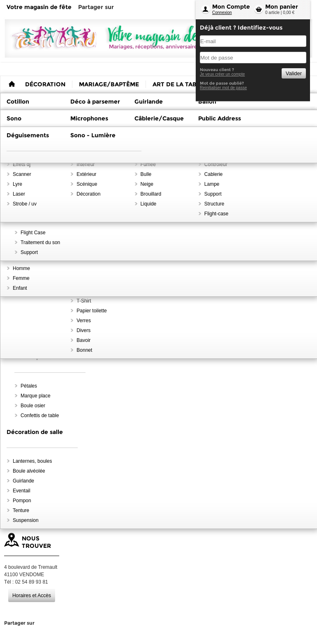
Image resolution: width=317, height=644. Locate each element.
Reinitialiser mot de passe (223, 88)
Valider (294, 73)
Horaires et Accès (32, 596)
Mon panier (282, 7)
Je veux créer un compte (222, 74)
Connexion (222, 13)
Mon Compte (231, 7)
